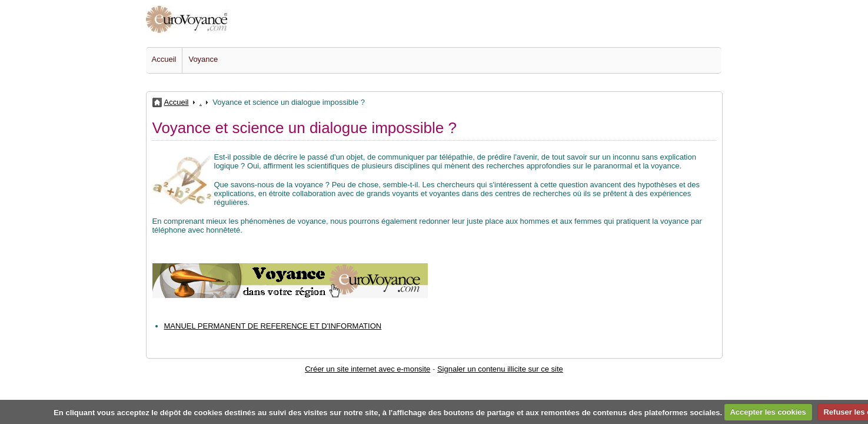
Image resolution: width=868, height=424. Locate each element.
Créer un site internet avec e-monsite (368, 369)
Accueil (164, 59)
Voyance (203, 59)
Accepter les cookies (768, 412)
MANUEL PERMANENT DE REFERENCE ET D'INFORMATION (273, 326)
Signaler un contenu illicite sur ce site (500, 369)
